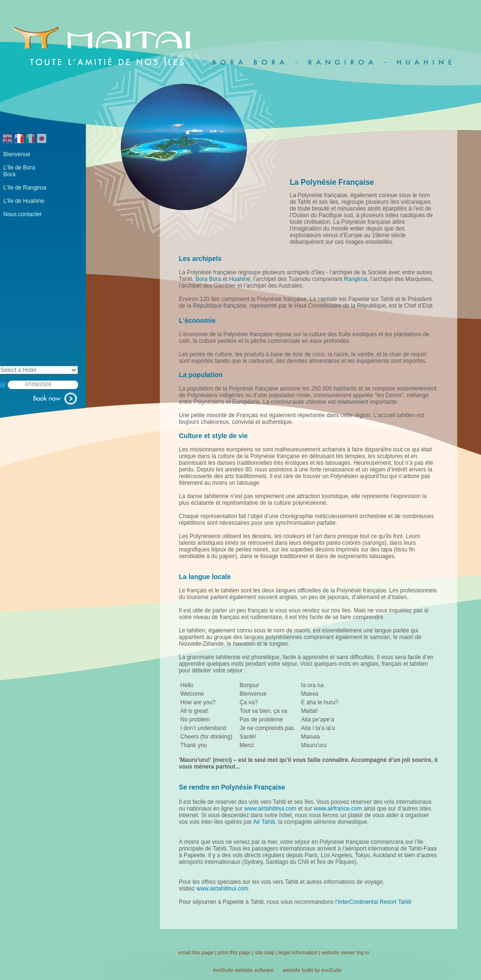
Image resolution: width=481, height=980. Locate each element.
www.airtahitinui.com (270, 809)
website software (255, 970)
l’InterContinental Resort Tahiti (373, 902)
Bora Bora (208, 279)
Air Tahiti (264, 822)
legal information (298, 952)
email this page (196, 952)
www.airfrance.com (338, 809)
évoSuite (223, 970)
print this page (234, 952)
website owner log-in (345, 952)
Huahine (240, 279)
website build (298, 970)
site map (265, 952)
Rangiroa (356, 279)
